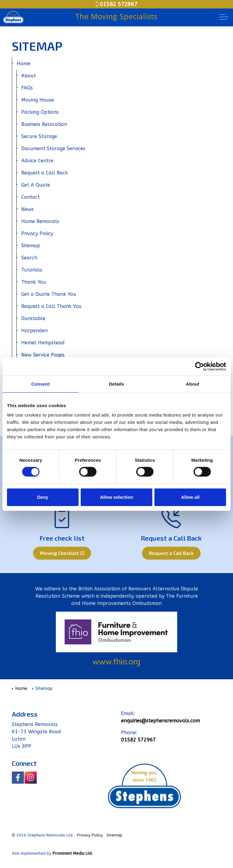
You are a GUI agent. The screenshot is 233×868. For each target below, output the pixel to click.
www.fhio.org (116, 662)
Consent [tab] (41, 384)
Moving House (38, 100)
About (29, 76)
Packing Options (40, 112)
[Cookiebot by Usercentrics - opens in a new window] (199, 366)
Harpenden (34, 331)
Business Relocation (44, 124)
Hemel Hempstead (43, 343)
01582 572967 (117, 4)
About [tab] (193, 384)
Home (24, 64)
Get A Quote (36, 185)
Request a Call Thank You (51, 306)
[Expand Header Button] (224, 17)
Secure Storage (39, 136)
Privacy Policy (37, 233)
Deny (43, 497)
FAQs (27, 88)
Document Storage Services (53, 149)
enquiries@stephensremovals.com (160, 721)
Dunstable (33, 318)
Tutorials (32, 270)
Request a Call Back (45, 173)
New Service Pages (43, 355)
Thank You (34, 282)
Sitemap (31, 246)
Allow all (190, 497)
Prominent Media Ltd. (73, 853)
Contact (30, 197)
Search (29, 258)
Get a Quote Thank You (49, 294)
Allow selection (116, 497)
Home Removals (40, 221)
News (27, 209)
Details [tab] (116, 384)
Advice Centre (37, 161)
